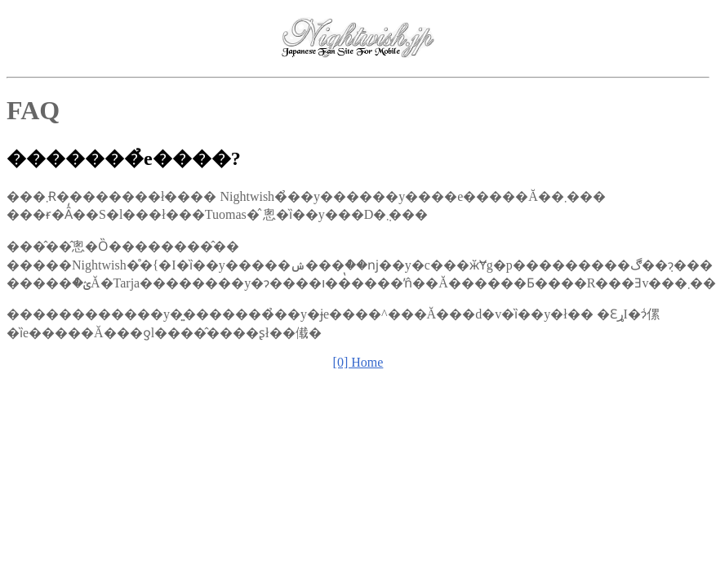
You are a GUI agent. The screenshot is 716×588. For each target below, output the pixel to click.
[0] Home (358, 362)
